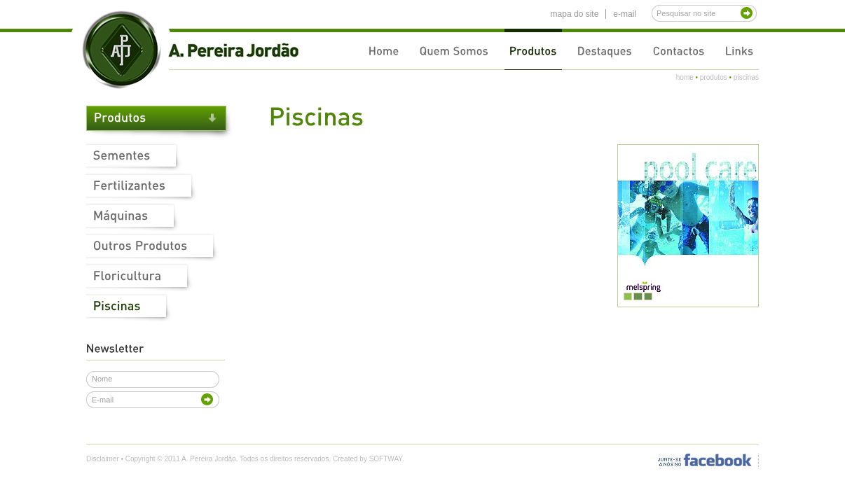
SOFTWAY (386, 459)
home (685, 77)
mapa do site (575, 14)
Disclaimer (103, 459)
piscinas (746, 77)
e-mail (625, 14)
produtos (714, 77)
